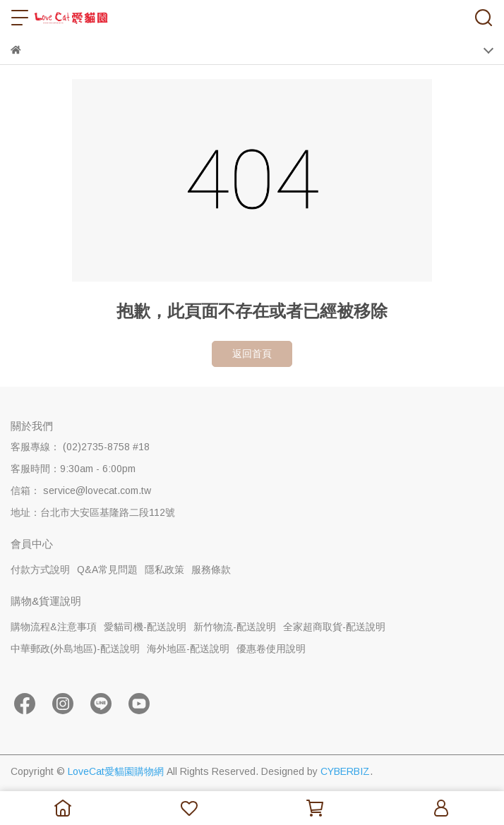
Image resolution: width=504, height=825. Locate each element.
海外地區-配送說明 (188, 649)
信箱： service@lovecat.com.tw (81, 490)
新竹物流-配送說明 (235, 627)
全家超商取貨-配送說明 (334, 627)
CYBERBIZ (345, 771)
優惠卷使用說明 (271, 649)
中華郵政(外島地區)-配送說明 (75, 649)
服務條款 (211, 570)
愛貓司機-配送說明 (145, 627)
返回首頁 (252, 354)
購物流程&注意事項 (54, 627)
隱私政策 (164, 570)
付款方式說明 (40, 570)
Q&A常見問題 (107, 570)
